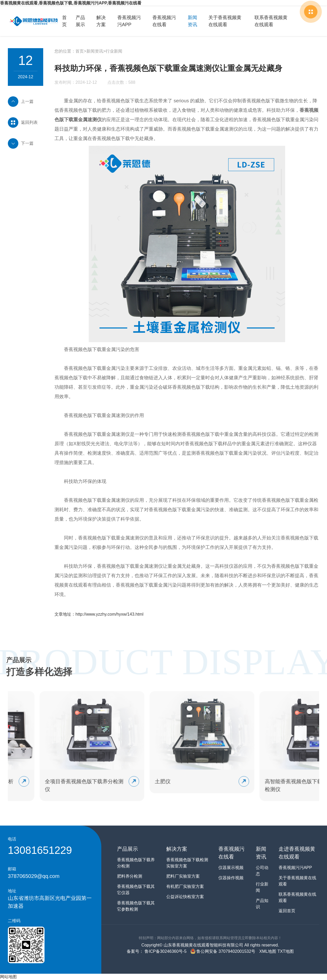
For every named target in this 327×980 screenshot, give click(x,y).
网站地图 (8, 977)
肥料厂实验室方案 (183, 876)
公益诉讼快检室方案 (185, 897)
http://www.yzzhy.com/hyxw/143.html (109, 614)
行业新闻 (114, 51)
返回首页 (287, 911)
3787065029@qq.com (34, 876)
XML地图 (268, 951)
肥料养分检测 (130, 876)
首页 (64, 21)
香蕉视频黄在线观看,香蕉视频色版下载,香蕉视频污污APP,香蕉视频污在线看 (71, 3)
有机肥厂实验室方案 (185, 886)
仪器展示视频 (231, 868)
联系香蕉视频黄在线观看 (273, 21)
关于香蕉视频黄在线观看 (227, 21)
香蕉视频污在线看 (164, 21)
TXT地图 (286, 951)
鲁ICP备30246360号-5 (165, 951)
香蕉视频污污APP (129, 21)
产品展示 (80, 21)
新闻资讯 (192, 21)
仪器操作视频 (231, 878)
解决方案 (101, 21)
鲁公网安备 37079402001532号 (223, 951)
